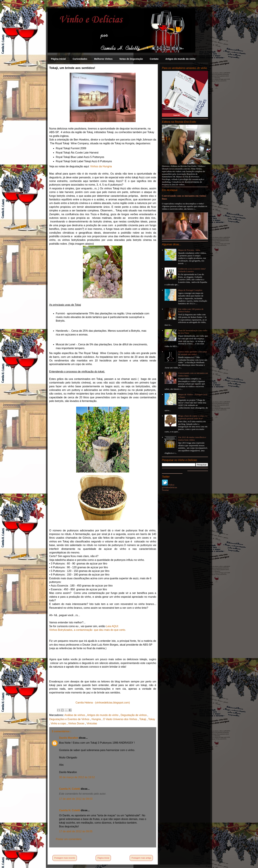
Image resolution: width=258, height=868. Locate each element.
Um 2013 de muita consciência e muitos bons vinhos (192, 439)
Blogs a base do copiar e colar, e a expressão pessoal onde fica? (193, 417)
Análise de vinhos (75, 715)
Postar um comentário (69, 839)
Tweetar (165, 490)
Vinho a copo (59, 723)
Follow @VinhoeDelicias (169, 486)
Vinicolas (92, 723)
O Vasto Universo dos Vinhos (120, 719)
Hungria (97, 719)
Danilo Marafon (69, 738)
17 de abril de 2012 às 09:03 (76, 799)
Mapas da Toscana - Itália (189, 250)
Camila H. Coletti (70, 789)
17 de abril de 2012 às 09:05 (76, 831)
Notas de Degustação (131, 59)
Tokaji (143, 719)
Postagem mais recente (65, 858)
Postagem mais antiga (141, 858)
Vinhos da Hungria (101, 166)
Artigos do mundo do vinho (180, 59)
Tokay (152, 719)
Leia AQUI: (113, 626)
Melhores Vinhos (103, 59)
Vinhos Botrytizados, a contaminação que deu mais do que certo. (88, 630)
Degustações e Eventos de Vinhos (70, 719)
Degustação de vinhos (134, 715)
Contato (154, 59)
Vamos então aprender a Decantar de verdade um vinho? (192, 353)
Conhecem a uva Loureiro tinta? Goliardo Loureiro (192, 270)
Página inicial (58, 59)
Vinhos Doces (77, 723)
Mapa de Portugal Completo (190, 290)
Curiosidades (80, 59)
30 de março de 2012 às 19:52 (77, 777)
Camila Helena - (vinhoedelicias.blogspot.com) (103, 703)
